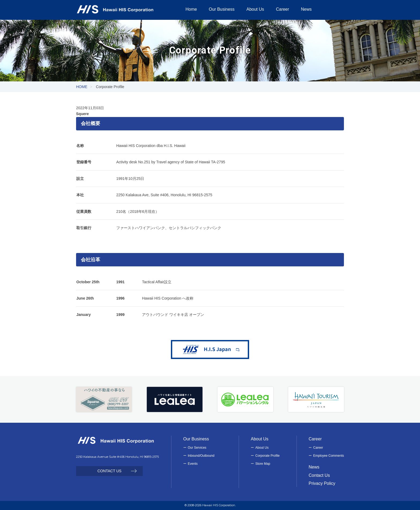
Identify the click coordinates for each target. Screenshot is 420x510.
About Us (262, 448)
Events (193, 464)
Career (318, 448)
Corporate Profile (267, 456)
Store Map (263, 464)
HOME (82, 87)
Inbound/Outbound (201, 456)
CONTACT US (110, 471)
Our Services (197, 448)
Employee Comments (329, 456)
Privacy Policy (322, 483)
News (314, 467)
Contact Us (319, 475)
